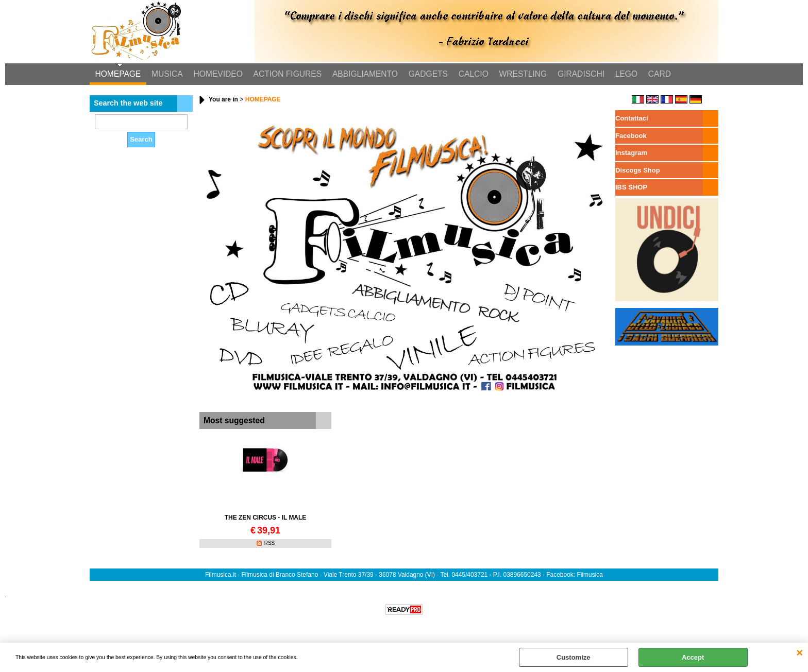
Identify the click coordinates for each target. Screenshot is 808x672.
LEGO (623, 74)
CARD (655, 74)
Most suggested (234, 421)
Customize (574, 657)
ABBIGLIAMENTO (364, 74)
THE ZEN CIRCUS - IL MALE (266, 519)
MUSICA (167, 74)
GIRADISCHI (578, 74)
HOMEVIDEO (217, 74)
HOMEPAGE (118, 74)
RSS (270, 544)
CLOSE (799, 653)
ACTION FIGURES (286, 74)
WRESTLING (520, 74)
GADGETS (426, 74)
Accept (693, 657)
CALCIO (471, 74)
